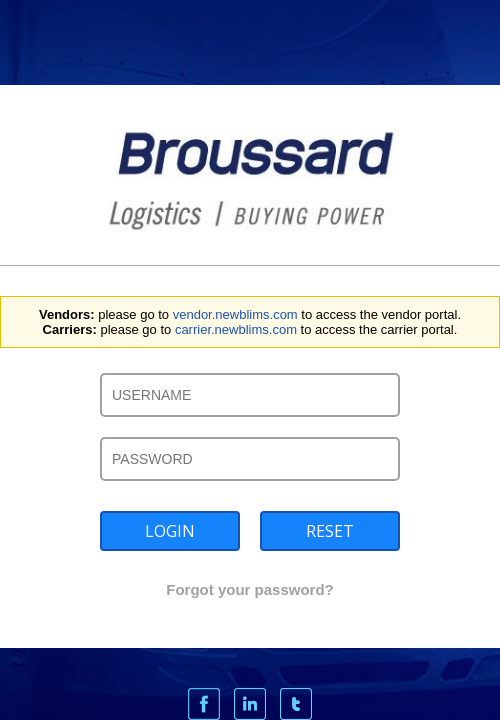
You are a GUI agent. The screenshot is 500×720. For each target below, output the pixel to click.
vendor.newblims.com (235, 314)
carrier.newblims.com (236, 329)
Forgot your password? (250, 589)
